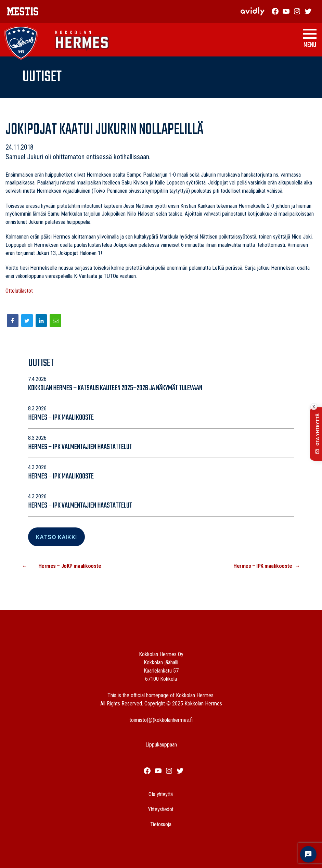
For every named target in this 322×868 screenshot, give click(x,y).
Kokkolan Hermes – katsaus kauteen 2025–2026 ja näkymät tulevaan (116, 388)
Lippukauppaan (161, 745)
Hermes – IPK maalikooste (61, 418)
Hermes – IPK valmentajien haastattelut (80, 447)
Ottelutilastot (19, 291)
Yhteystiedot (161, 809)
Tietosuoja (161, 824)
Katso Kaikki (56, 537)
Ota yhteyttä (161, 794)
